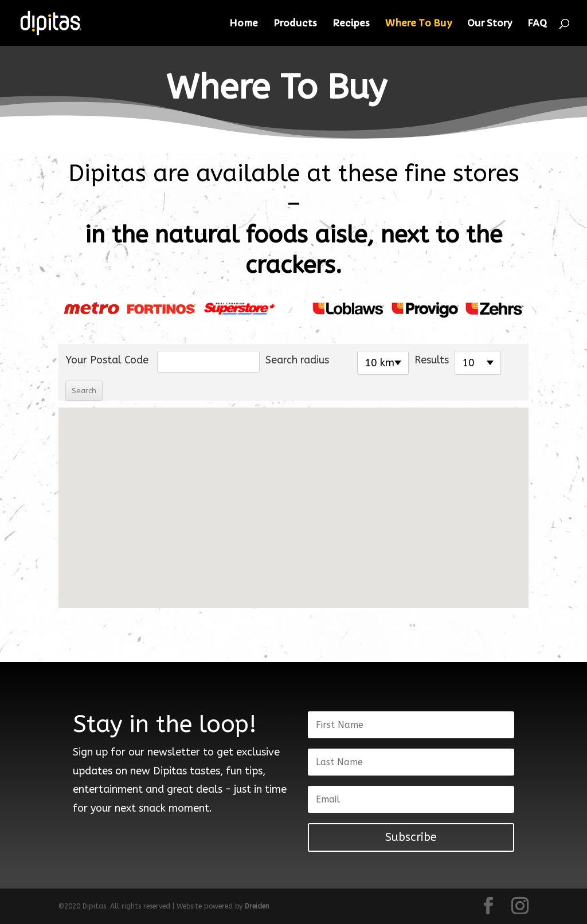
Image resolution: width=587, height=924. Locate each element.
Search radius (297, 360)
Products (295, 24)
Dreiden (257, 906)
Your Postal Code (107, 360)
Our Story (490, 24)
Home (244, 24)
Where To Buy (418, 24)
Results (432, 360)
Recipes (351, 24)
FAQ (537, 24)
